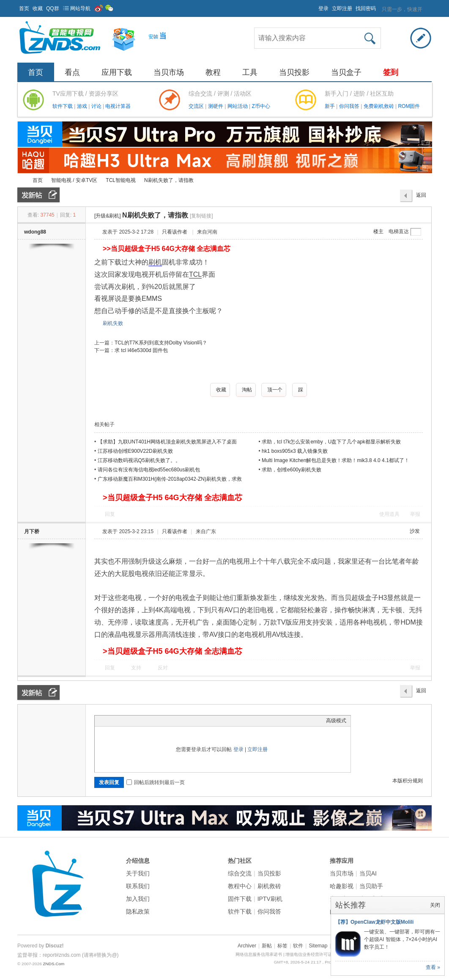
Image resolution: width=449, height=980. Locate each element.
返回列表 (421, 197)
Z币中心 (261, 106)
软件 (298, 946)
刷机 (155, 262)
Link (131, 721)
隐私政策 (138, 911)
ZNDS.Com (53, 964)
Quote (141, 721)
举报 (415, 514)
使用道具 (389, 514)
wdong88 (35, 232)
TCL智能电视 (121, 180)
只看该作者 (175, 232)
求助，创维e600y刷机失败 (292, 470)
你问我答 (350, 106)
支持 (137, 668)
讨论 (97, 106)
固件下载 (240, 899)
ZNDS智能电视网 (21, 180)
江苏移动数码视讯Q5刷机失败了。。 (139, 460)
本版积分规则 (408, 781)
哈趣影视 (342, 886)
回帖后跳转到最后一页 (156, 782)
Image (120, 721)
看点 (72, 72)
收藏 (38, 8)
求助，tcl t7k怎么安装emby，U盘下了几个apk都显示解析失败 (331, 442)
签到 (391, 72)
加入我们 (138, 899)
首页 (24, 8)
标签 (282, 946)
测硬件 (216, 106)
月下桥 (32, 531)
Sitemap (318, 946)
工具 (250, 72)
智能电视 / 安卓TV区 (74, 180)
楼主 (378, 231)
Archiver (247, 946)
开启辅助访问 (315, 6)
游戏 (83, 106)
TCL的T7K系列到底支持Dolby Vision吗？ (161, 343)
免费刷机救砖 (379, 106)
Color (110, 721)
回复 (110, 514)
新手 (330, 106)
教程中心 (240, 886)
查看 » (433, 967)
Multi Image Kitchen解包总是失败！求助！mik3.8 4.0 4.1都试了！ (335, 460)
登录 (323, 8)
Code (152, 721)
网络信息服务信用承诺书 (259, 954)
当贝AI (368, 873)
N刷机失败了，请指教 (169, 180)
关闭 (435, 905)
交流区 (196, 106)
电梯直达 (399, 231)
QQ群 (53, 8)
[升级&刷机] (108, 216)
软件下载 (63, 106)
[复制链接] (201, 216)
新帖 (267, 946)
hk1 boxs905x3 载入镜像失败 (295, 451)
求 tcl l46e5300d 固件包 (141, 350)
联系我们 (138, 886)
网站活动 (238, 106)
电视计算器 (118, 106)
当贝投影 (294, 72)
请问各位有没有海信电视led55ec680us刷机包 (149, 470)
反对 (163, 668)
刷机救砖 (269, 886)
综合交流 (240, 873)
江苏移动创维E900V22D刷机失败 (135, 451)
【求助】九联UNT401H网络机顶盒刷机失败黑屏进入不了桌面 (167, 442)
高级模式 (336, 721)
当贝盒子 (346, 72)
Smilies (162, 721)
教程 (213, 72)
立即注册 (342, 8)
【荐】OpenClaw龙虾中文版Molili (374, 922)
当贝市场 (169, 72)
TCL (195, 274)
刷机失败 (113, 323)
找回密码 (366, 8)
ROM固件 (409, 106)
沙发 (415, 531)
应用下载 (117, 72)
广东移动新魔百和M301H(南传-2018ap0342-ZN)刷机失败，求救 (170, 479)
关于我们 (138, 873)
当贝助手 (371, 886)
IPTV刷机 (270, 899)
